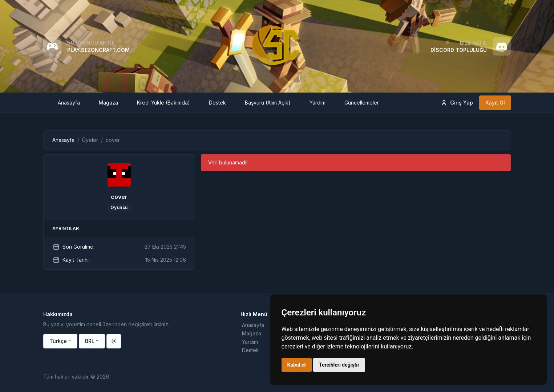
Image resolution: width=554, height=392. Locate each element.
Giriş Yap (457, 103)
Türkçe (58, 341)
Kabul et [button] (297, 365)
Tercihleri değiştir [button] (339, 365)
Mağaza (252, 333)
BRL (90, 341)
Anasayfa (63, 140)
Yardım (250, 342)
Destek (250, 350)
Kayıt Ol (495, 103)
